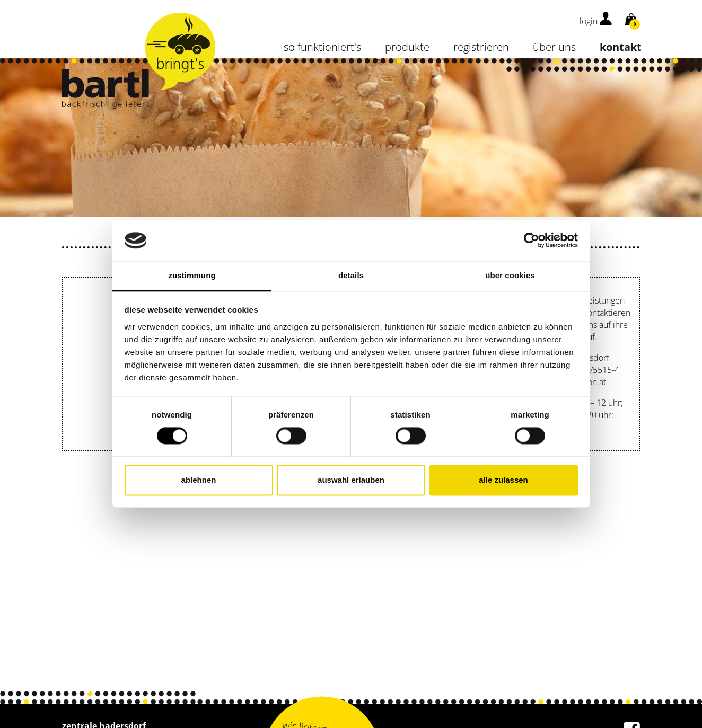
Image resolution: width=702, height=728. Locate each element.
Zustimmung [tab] (192, 275)
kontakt (621, 47)
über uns (554, 47)
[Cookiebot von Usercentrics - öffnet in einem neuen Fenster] (532, 241)
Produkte (407, 47)
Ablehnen (199, 480)
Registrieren (481, 47)
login (596, 21)
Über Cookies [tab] (510, 275)
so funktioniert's (322, 47)
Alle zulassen (503, 480)
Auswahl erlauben (351, 480)
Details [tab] (351, 275)
